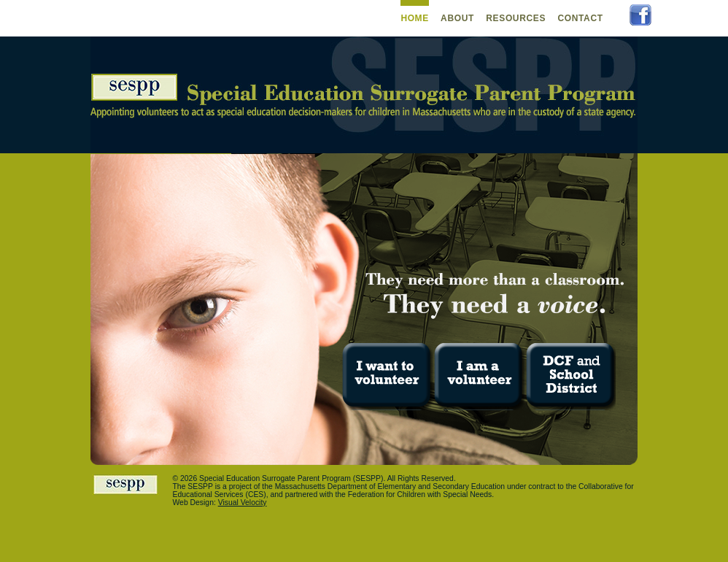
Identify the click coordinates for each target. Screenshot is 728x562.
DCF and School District (570, 377)
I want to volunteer (388, 377)
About (457, 18)
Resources (516, 18)
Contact (580, 18)
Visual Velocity (243, 503)
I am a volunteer (479, 377)
